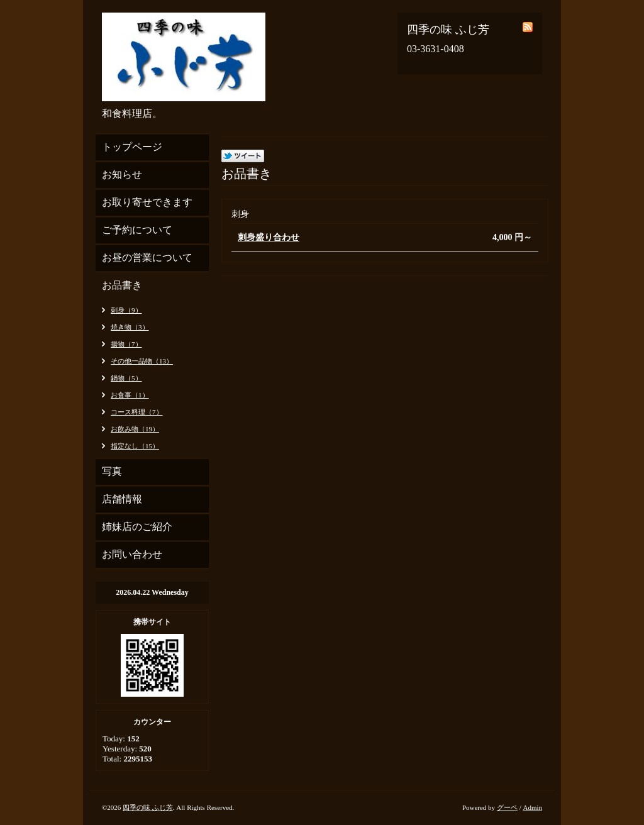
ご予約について (137, 230)
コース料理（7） (137, 412)
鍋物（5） (126, 378)
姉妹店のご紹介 (137, 527)
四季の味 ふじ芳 (148, 807)
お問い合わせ (132, 554)
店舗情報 (122, 499)
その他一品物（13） (142, 361)
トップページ (132, 147)
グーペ (507, 807)
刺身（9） (126, 310)
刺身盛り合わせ (269, 237)
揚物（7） (126, 344)
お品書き (122, 285)
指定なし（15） (135, 446)
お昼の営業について (147, 257)
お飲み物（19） (135, 429)
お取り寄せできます (147, 202)
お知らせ (122, 174)
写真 (112, 471)
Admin (532, 807)
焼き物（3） (130, 327)
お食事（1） (130, 395)
